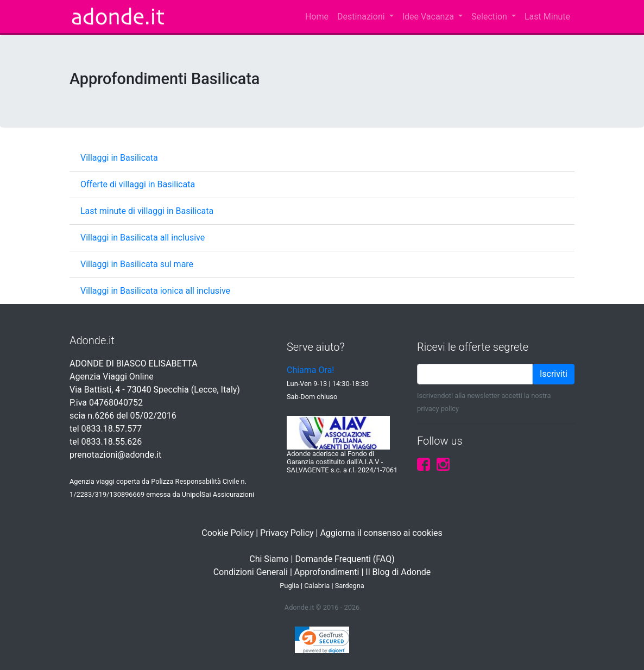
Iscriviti (554, 374)
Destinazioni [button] (362, 17)
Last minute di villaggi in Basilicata (147, 211)
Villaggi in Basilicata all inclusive (143, 238)
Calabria (317, 586)
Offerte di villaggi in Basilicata (138, 184)
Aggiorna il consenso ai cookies (381, 533)
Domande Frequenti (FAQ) (345, 559)
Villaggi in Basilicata (119, 158)
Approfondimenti (327, 572)
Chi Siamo (269, 559)
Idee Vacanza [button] (429, 17)
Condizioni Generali (251, 572)
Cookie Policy (228, 533)
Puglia (289, 586)
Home (317, 17)
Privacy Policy (287, 533)
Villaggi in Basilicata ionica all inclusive (155, 291)
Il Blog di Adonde (398, 572)
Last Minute (547, 17)
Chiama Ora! (310, 370)
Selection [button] (490, 17)
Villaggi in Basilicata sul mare (137, 264)
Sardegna (350, 586)
